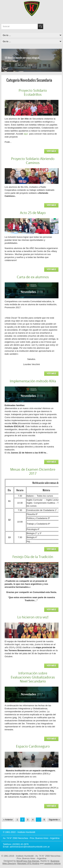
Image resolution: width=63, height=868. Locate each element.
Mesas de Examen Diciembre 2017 (33, 471)
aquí (26, 134)
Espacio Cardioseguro (33, 746)
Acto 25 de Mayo (33, 213)
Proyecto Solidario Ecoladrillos (33, 92)
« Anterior (8, 820)
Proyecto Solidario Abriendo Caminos (33, 161)
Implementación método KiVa (33, 381)
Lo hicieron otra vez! (33, 617)
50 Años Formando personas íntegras (22, 58)
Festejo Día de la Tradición (33, 557)
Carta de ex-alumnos (33, 277)
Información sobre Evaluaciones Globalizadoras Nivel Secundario (33, 677)
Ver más (51, 151)
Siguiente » (54, 820)
